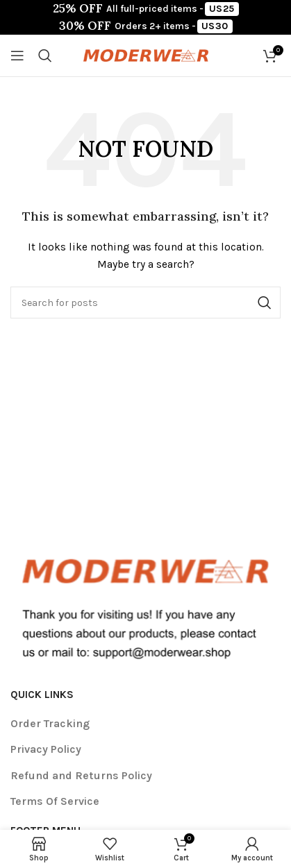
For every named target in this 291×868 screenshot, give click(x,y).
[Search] (45, 56)
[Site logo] (146, 54)
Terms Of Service (55, 801)
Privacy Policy (46, 749)
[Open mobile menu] (17, 56)
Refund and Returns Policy (81, 775)
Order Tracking (50, 723)
